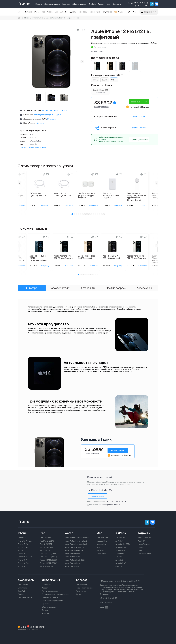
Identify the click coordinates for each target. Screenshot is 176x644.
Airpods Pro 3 (121, 538)
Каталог (29, 12)
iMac (98, 547)
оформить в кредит (139, 127)
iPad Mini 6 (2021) (47, 541)
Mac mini (100, 550)
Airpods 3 (119, 557)
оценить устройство (139, 140)
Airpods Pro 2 (121, 547)
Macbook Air (102, 544)
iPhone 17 (22, 550)
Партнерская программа (52, 601)
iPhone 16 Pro (23, 560)
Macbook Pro (102, 541)
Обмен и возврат (79, 4)
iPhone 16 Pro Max (25, 557)
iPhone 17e (22, 538)
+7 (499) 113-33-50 (137, 3)
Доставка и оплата (52, 4)
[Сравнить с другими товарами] (78, 30)
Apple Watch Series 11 (73, 554)
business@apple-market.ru (111, 505)
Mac (56, 12)
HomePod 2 (143, 547)
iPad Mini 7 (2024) (47, 566)
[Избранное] (135, 12)
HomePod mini (144, 544)
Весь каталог (82, 585)
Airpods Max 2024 (123, 544)
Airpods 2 (119, 560)
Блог (109, 4)
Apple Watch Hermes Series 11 (77, 538)
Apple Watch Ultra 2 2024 (75, 560)
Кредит (39, 4)
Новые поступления (84, 588)
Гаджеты (73, 12)
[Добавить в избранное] (83, 30)
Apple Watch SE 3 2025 (74, 547)
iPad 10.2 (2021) (46, 544)
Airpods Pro (120, 550)
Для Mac (21, 594)
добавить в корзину (139, 102)
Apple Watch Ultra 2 (73, 557)
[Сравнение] (129, 12)
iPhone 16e (22, 554)
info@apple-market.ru (116, 501)
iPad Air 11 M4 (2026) (48, 557)
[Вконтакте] (157, 4)
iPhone (37, 12)
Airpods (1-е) (121, 563)
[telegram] (152, 4)
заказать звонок (97, 496)
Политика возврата (50, 591)
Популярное (107, 12)
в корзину (21, 205)
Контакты (117, 4)
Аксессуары (95, 12)
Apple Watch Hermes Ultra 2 (76, 541)
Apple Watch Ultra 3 (73, 563)
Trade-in (92, 4)
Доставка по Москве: (32, 110)
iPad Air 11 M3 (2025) (48, 554)
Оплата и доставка (50, 597)
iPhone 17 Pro (23, 544)
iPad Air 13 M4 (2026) (48, 563)
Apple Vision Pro (144, 538)
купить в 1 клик (139, 117)
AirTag (140, 550)
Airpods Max (120, 554)
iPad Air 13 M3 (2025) (48, 560)
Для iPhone (22, 588)
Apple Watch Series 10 (74, 550)
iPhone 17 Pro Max (25, 541)
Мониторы (83, 12)
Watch (50, 12)
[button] (72, 214)
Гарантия (66, 4)
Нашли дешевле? (101, 107)
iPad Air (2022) (46, 538)
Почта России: (29, 123)
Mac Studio (101, 554)
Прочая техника (145, 554)
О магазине (47, 585)
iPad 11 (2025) (45, 550)
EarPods (119, 566)
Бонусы (101, 4)
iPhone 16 (22, 566)
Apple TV (142, 541)
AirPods (63, 12)
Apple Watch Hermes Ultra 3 (76, 544)
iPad (44, 12)
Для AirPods (23, 585)
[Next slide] (82, 62)
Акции (119, 12)
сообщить (69, 205)
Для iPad (21, 591)
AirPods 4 (119, 541)
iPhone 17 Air (23, 547)
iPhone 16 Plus (23, 563)
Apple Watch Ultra (72, 566)
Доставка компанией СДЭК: (35, 119)
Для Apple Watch (25, 597)
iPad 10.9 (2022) (46, 547)
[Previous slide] (20, 183)
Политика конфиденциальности (55, 594)
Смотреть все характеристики (33, 147)
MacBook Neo (102, 538)
